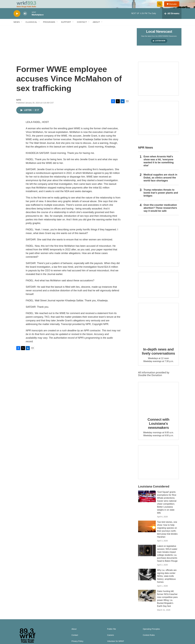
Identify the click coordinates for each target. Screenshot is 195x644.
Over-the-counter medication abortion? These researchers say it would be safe (160, 214)
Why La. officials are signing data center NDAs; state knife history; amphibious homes (167, 582)
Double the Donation (150, 381)
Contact (82, 28)
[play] (17, 20)
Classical (31, 28)
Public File (112, 635)
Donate (175, 7)
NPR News (146, 154)
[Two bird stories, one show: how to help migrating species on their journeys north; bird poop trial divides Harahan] (147, 532)
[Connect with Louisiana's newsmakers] (158, 404)
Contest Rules (149, 641)
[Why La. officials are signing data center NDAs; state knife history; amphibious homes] (147, 581)
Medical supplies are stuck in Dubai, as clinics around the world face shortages (160, 184)
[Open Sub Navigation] (22, 28)
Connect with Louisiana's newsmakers (159, 430)
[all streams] (172, 20)
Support (66, 28)
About (96, 28)
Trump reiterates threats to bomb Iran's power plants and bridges (161, 199)
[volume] (25, 20)
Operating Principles (151, 635)
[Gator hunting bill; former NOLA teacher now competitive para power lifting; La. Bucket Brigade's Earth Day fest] (147, 602)
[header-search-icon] (161, 7)
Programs (49, 28)
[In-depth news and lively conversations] (158, 329)
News (17, 28)
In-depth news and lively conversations (159, 357)
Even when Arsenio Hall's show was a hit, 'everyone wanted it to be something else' (159, 167)
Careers (110, 641)
